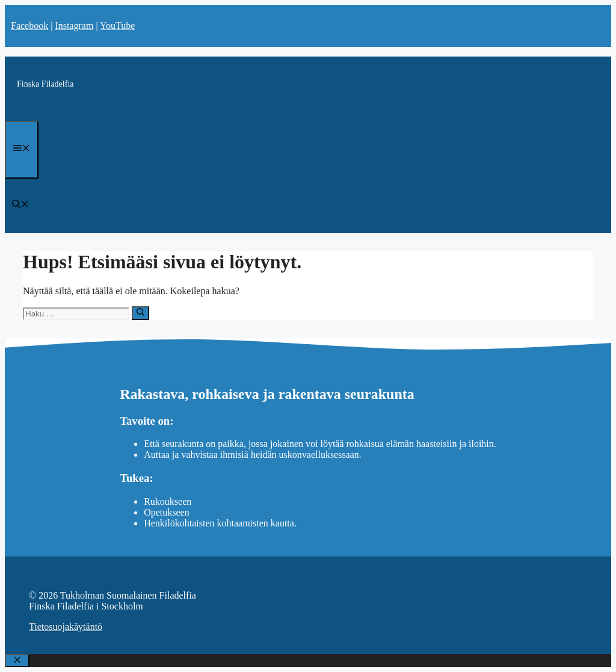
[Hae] (140, 313)
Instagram (74, 26)
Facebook (29, 26)
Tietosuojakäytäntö (66, 627)
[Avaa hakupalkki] (20, 205)
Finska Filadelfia (45, 84)
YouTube (117, 26)
